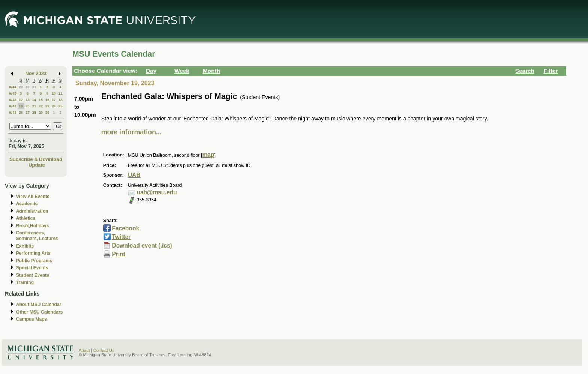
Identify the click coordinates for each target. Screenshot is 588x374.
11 (61, 93)
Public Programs (34, 261)
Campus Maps (31, 319)
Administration (32, 211)
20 (28, 106)
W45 (13, 93)
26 (21, 112)
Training (25, 282)
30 (28, 87)
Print (118, 254)
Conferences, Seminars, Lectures (37, 236)
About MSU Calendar (39, 305)
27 (28, 112)
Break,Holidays (33, 226)
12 (21, 100)
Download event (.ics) (142, 246)
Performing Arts (33, 253)
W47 (13, 106)
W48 (13, 112)
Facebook (125, 228)
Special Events (32, 268)
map (208, 155)
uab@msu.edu (157, 192)
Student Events (33, 275)
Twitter (121, 237)
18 (61, 100)
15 (41, 100)
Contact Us (104, 350)
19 (21, 106)
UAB (134, 175)
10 (54, 93)
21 (34, 106)
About (84, 350)
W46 (13, 100)
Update (37, 165)
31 (34, 87)
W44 (13, 87)
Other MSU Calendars (40, 312)
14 (34, 100)
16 (47, 100)
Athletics (26, 218)
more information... (131, 132)
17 (54, 100)
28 (34, 112)
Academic (27, 204)
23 (47, 106)
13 (28, 100)
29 (21, 87)
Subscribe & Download (36, 159)
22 (41, 106)
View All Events (33, 197)
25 (61, 106)
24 (54, 106)
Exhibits (25, 246)
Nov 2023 (36, 73)
